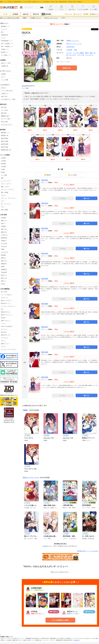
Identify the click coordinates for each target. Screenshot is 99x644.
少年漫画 (3, 167)
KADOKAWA (70, 47)
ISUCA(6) (45, 304)
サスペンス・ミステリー (8, 190)
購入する (87, 198)
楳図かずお (4, 232)
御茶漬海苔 (4, 238)
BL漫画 (3, 172)
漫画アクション (5, 344)
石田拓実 (3, 226)
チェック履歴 (5, 80)
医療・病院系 (5, 210)
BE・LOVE (4, 292)
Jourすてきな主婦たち (7, 326)
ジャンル (68, 14)
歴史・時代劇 (5, 192)
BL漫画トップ (5, 52)
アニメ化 (76, 53)
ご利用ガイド (5, 94)
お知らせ (3, 88)
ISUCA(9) (45, 377)
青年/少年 (36, 14)
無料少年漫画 (5, 147)
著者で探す (4, 113)
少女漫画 (3, 161)
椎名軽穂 (3, 255)
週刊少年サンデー (6, 335)
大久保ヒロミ (5, 235)
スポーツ (3, 195)
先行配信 (15, 14)
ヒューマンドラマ (6, 181)
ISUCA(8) (45, 352)
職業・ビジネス (5, 187)
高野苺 (3, 267)
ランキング (77, 14)
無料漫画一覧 (5, 136)
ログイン (3, 77)
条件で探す (4, 107)
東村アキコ (4, 275)
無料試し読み (67, 68)
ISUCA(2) (45, 203)
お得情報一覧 (5, 66)
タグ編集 (26, 88)
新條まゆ (3, 258)
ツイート (96, 29)
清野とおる (4, 261)
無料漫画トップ (5, 26)
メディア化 (81, 55)
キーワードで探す (6, 119)
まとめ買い (73, 175)
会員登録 (3, 74)
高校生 (87, 53)
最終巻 (48, 175)
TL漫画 (3, 169)
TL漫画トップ (5, 49)
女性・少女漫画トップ (7, 44)
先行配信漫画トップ (6, 41)
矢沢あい (3, 284)
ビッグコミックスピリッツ (8, 306)
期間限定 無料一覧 (6, 150)
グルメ (3, 207)
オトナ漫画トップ (6, 55)
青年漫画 (3, 164)
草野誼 (3, 249)
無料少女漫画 (5, 141)
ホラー (3, 201)
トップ (5, 14)
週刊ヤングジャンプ (6, 315)
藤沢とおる (4, 278)
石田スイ (3, 223)
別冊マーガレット (6, 321)
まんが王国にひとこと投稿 (8, 99)
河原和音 (3, 241)
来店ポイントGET (6, 63)
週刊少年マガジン (6, 312)
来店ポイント (94, 14)
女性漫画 (3, 158)
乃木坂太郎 (4, 272)
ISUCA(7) (45, 327)
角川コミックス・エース (31, 478)
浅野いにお (4, 221)
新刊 (86, 14)
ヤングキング (5, 338)
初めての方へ (5, 96)
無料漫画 (46, 14)
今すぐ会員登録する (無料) (60, 620)
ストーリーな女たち (6, 295)
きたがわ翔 (4, 244)
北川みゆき (4, 246)
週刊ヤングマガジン (6, 301)
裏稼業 (82, 53)
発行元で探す (5, 122)
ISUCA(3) (45, 228)
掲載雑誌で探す (5, 116)
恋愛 (2, 178)
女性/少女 (26, 14)
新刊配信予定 (5, 35)
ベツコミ (3, 324)
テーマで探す (5, 110)
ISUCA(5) (45, 279)
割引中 (30, 130)
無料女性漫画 (5, 138)
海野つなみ (4, 229)
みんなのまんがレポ (6, 125)
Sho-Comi (4, 332)
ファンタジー (89, 55)
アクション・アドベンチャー (9, 198)
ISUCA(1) (45, 180)
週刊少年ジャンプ (6, 303)
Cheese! (3, 318)
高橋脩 (73, 41)
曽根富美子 (4, 264)
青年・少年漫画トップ (7, 47)
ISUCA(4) (45, 253)
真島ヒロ (3, 281)
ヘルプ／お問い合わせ (7, 91)
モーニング (4, 329)
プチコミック (5, 298)
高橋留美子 (4, 269)
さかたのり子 (5, 252)
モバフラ (3, 347)
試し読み (63, 198)
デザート (3, 341)
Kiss (2, 309)
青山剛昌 (3, 218)
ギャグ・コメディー (6, 184)
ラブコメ (69, 53)
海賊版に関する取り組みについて (9, 395)
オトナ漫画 (4, 175)
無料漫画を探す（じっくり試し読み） (88, 551)
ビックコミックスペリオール (9, 349)
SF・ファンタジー (6, 204)
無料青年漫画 (5, 144)
